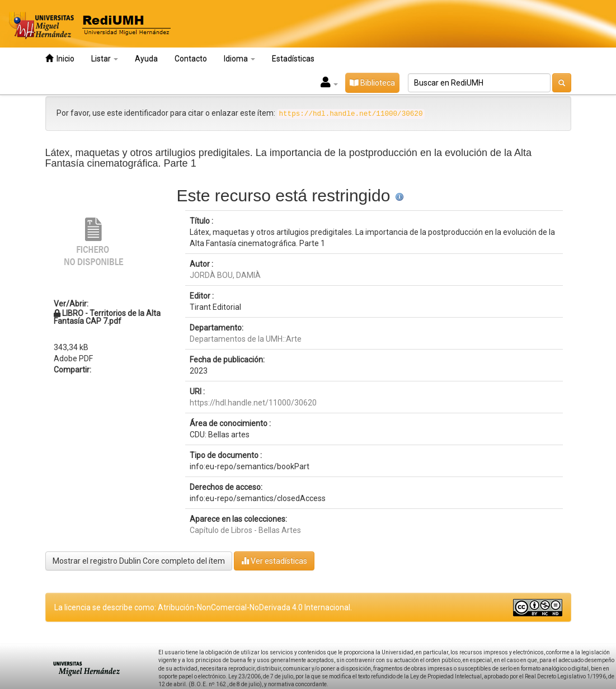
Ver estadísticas (274, 561)
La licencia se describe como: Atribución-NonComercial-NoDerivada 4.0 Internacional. (203, 607)
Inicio (60, 58)
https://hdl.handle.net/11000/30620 (253, 403)
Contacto (191, 59)
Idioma (239, 59)
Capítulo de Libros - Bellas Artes (245, 530)
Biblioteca (372, 83)
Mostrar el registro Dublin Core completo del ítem (139, 561)
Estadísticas (293, 59)
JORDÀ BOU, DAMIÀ (225, 275)
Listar (105, 59)
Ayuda (146, 59)
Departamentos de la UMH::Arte (246, 339)
